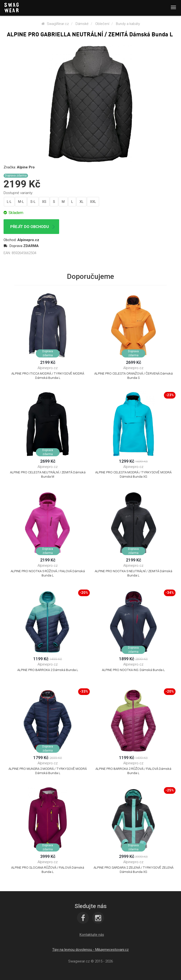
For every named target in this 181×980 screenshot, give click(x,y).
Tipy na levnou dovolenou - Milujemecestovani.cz (90, 950)
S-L (33, 202)
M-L (21, 202)
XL (81, 202)
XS (44, 202)
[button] (92, 935)
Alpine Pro (26, 167)
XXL (93, 202)
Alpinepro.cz (28, 240)
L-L (9, 202)
